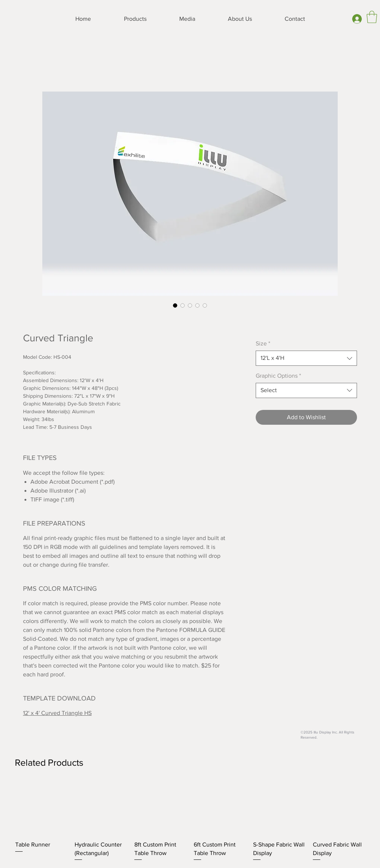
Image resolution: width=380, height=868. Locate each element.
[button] (372, 17)
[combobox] (306, 358)
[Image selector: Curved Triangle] (175, 305)
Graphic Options (278, 376)
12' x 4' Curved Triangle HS (57, 713)
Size (263, 343)
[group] (190, 822)
